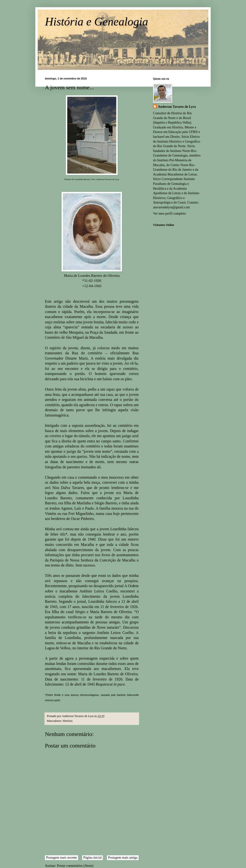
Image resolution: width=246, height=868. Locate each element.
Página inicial (93, 858)
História (68, 721)
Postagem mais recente (61, 858)
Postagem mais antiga (123, 858)
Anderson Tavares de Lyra (177, 107)
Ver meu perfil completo (169, 214)
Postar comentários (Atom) (75, 866)
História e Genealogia (96, 21)
